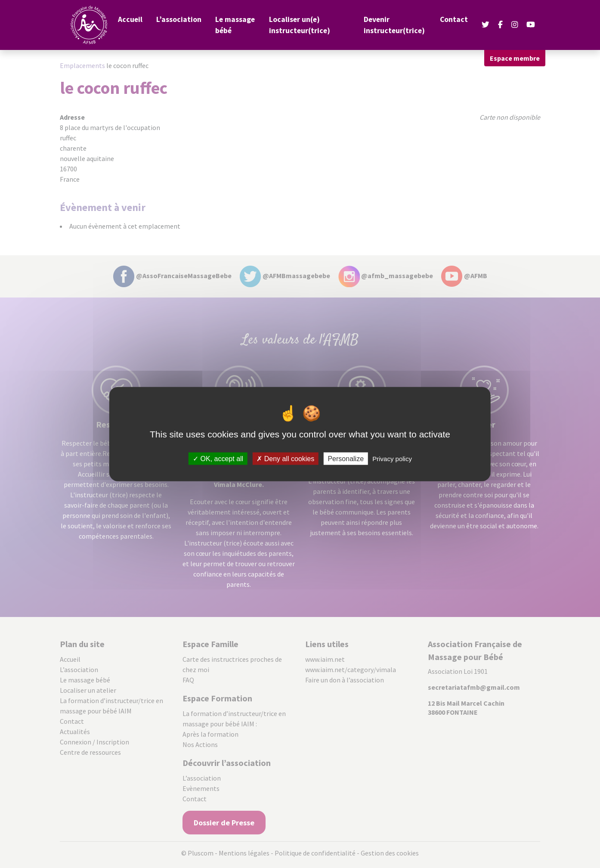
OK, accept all (218, 458)
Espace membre (515, 58)
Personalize (346, 458)
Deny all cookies (285, 458)
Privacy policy (392, 458)
